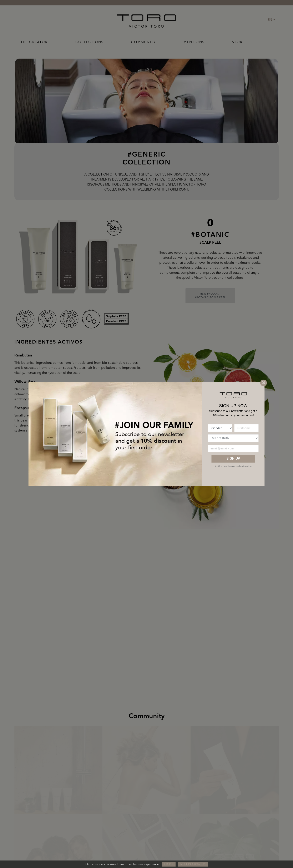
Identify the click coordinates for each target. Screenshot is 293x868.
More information (193, 864)
